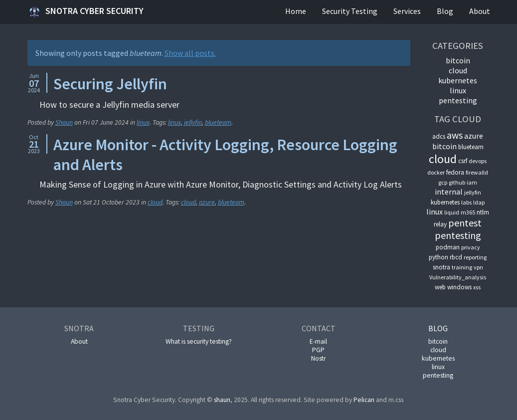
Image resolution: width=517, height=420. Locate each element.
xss (477, 287)
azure (207, 202)
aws (455, 135)
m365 (468, 212)
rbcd (456, 257)
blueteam (218, 122)
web (440, 287)
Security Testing (350, 11)
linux (143, 122)
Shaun (64, 122)
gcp (443, 182)
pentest (465, 223)
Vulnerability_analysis (458, 277)
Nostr (318, 358)
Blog (445, 11)
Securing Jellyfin (110, 84)
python (438, 257)
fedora (455, 172)
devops (478, 161)
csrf (463, 161)
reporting (475, 257)
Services (407, 11)
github (457, 182)
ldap (479, 202)
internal (449, 192)
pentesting (458, 100)
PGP (318, 350)
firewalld (477, 172)
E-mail (318, 341)
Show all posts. (190, 53)
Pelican (364, 400)
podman (448, 247)
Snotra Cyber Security (86, 12)
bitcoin (458, 60)
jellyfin (193, 122)
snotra (441, 267)
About (480, 11)
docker (436, 172)
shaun (222, 400)
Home (296, 11)
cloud (155, 202)
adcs (439, 136)
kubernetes (458, 80)
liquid (452, 212)
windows (459, 287)
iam (472, 182)
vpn (478, 267)
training (462, 267)
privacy (471, 247)
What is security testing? (199, 341)
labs (466, 202)
